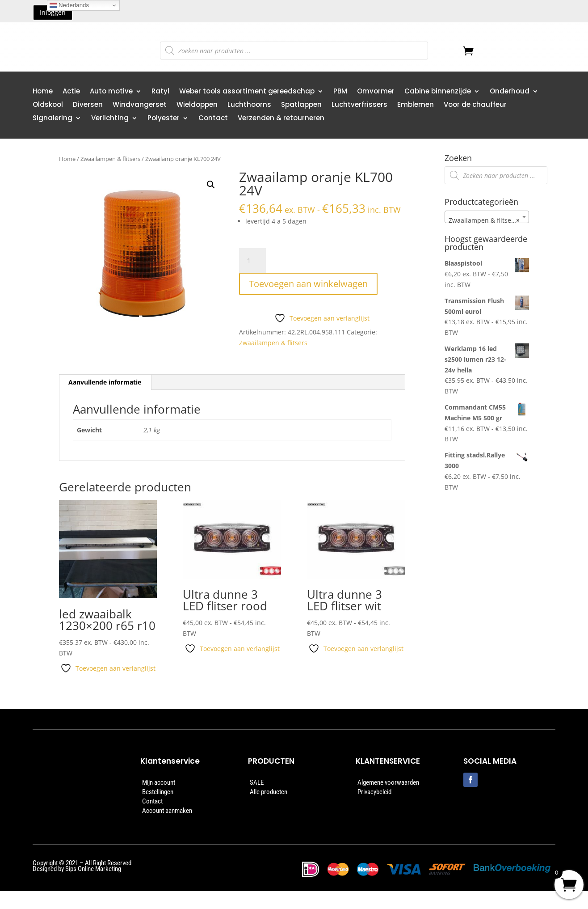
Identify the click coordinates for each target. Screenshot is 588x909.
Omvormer (376, 92)
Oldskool (48, 105)
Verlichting (110, 119)
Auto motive (111, 92)
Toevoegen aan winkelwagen (308, 284)
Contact (213, 119)
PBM (340, 92)
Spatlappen (301, 105)
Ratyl (160, 92)
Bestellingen (158, 792)
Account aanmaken (167, 811)
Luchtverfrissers (359, 105)
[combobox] (487, 217)
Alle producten (269, 792)
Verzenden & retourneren (281, 119)
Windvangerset (140, 105)
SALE (257, 782)
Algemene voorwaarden (388, 782)
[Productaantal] (252, 261)
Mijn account (159, 782)
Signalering (52, 119)
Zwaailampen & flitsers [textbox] (484, 220)
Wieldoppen (197, 105)
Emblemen (416, 105)
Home (43, 92)
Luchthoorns (249, 105)
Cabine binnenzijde (438, 92)
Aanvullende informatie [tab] (105, 382)
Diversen (88, 105)
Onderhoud (510, 92)
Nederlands (69, 5)
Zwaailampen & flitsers (110, 159)
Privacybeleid (374, 792)
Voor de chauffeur (475, 105)
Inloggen (53, 12)
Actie (71, 92)
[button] (211, 185)
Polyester (164, 119)
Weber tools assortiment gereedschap (247, 92)
